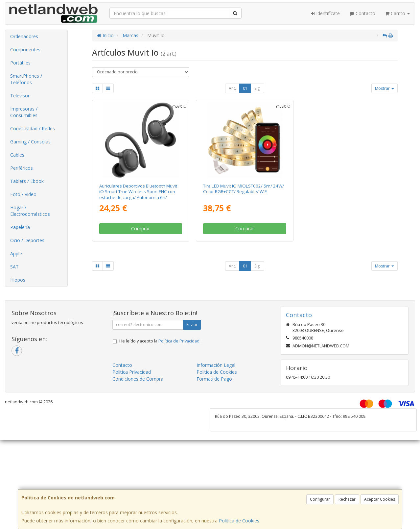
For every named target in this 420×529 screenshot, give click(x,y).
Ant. (232, 88)
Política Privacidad (132, 372)
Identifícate (325, 13)
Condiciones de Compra (138, 379)
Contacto (362, 13)
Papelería (20, 227)
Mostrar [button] (385, 88)
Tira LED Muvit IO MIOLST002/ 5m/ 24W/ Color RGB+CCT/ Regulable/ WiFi (244, 189)
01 (245, 88)
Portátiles (20, 63)
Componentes (25, 50)
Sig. (257, 88)
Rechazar (347, 499)
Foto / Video (23, 194)
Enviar (192, 325)
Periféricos (22, 168)
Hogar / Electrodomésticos (30, 211)
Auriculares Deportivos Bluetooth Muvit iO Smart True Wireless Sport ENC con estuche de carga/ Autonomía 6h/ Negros (138, 194)
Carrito (397, 13)
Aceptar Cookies (380, 499)
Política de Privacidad (179, 341)
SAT (14, 267)
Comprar (140, 228)
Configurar (320, 499)
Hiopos (18, 280)
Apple (16, 253)
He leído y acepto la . (160, 341)
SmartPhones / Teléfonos (26, 79)
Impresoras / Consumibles (24, 112)
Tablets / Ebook (27, 181)
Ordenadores (24, 36)
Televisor (20, 96)
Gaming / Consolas (30, 142)
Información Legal (216, 365)
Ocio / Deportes (27, 240)
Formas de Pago (214, 379)
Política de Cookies (239, 521)
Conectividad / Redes (33, 128)
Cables (17, 155)
